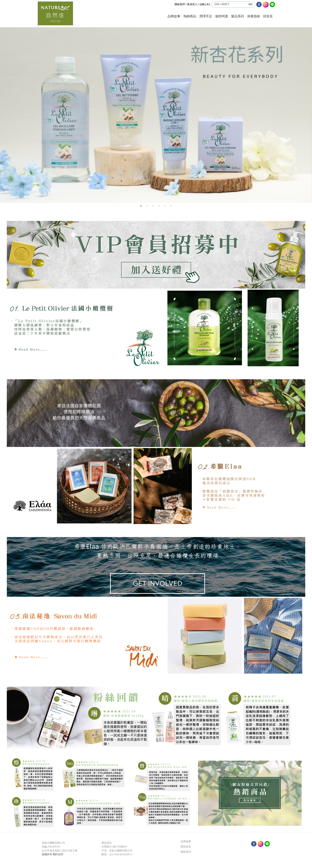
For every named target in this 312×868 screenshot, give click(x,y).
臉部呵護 (222, 16)
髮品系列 (238, 16)
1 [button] (141, 206)
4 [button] (159, 206)
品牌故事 (174, 16)
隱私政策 (186, 847)
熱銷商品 (190, 16)
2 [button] (147, 206)
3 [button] (153, 206)
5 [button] (165, 206)
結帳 (205, 4)
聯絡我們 (180, 4)
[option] (156, 115)
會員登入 (192, 4)
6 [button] (171, 206)
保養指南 (253, 16)
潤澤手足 (206, 16)
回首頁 (268, 16)
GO (251, 4)
